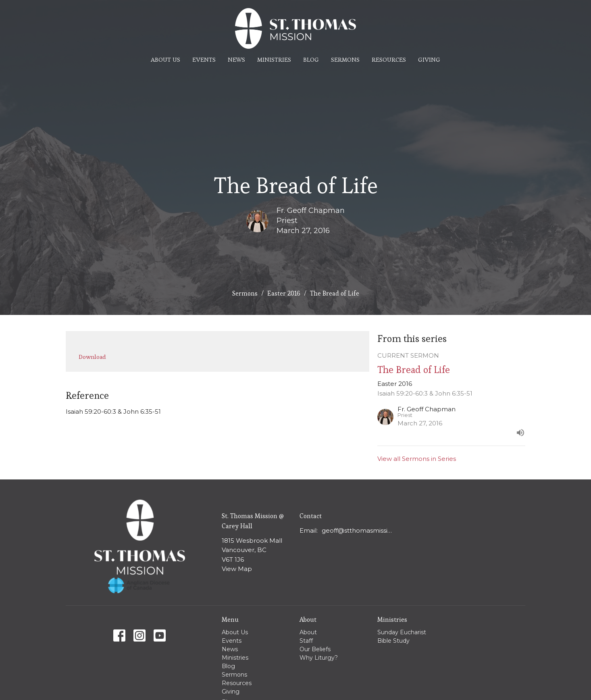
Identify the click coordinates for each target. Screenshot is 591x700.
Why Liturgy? (319, 658)
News (236, 59)
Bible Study (393, 641)
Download (92, 357)
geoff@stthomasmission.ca (359, 530)
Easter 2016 (284, 293)
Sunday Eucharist (402, 632)
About (308, 632)
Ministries (274, 59)
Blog (311, 59)
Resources (389, 59)
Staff (306, 641)
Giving (429, 59)
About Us (165, 59)
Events (204, 59)
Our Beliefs (315, 649)
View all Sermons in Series (417, 459)
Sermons (345, 59)
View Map (237, 569)
